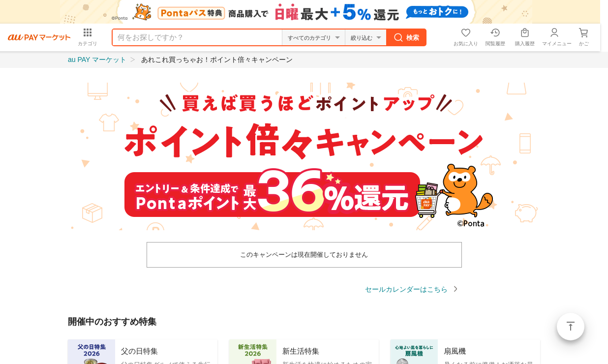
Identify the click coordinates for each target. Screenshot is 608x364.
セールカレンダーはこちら (406, 289)
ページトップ (571, 327)
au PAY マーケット (97, 60)
